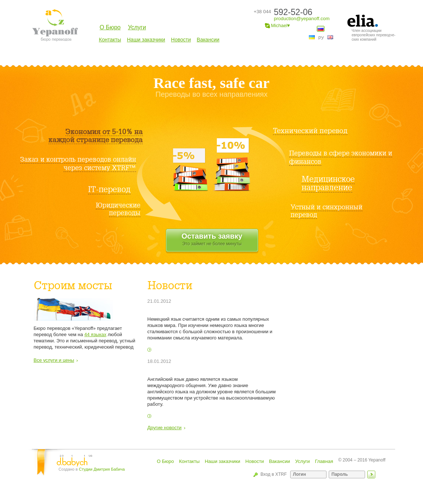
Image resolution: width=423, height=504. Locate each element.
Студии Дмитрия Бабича (102, 469)
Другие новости (165, 428)
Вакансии (208, 40)
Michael (278, 26)
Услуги (137, 27)
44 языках (95, 334)
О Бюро (110, 27)
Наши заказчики (146, 40)
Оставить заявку (212, 240)
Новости (181, 40)
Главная (324, 461)
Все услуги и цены (54, 360)
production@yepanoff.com (302, 19)
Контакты (110, 40)
